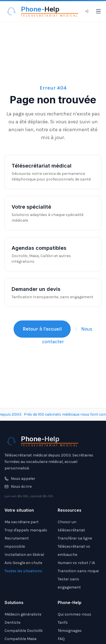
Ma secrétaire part (22, 522)
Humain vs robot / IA (76, 563)
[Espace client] (86, 11)
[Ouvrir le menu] (98, 11)
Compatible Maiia (20, 639)
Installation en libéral (24, 555)
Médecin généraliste (23, 614)
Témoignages (70, 631)
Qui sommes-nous (74, 614)
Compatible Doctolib (24, 631)
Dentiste (12, 622)
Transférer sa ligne (75, 538)
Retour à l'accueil (42, 329)
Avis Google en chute (23, 563)
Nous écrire (18, 486)
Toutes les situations (23, 571)
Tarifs (63, 622)
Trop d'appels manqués (26, 530)
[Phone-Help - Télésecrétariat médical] (41, 11)
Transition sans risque (78, 571)
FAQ (61, 639)
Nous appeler (20, 479)
